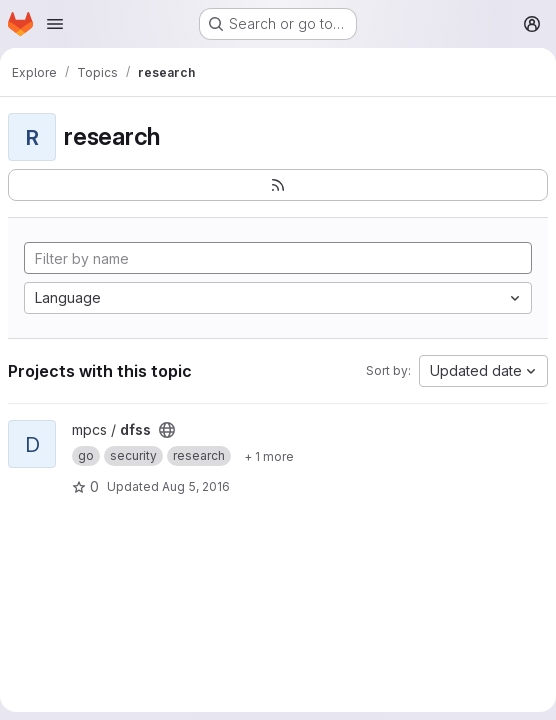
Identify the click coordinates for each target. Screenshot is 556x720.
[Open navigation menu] (55, 24)
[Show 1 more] (269, 456)
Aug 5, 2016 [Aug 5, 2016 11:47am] (196, 486)
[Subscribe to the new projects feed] (278, 185)
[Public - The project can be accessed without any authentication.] (167, 430)
